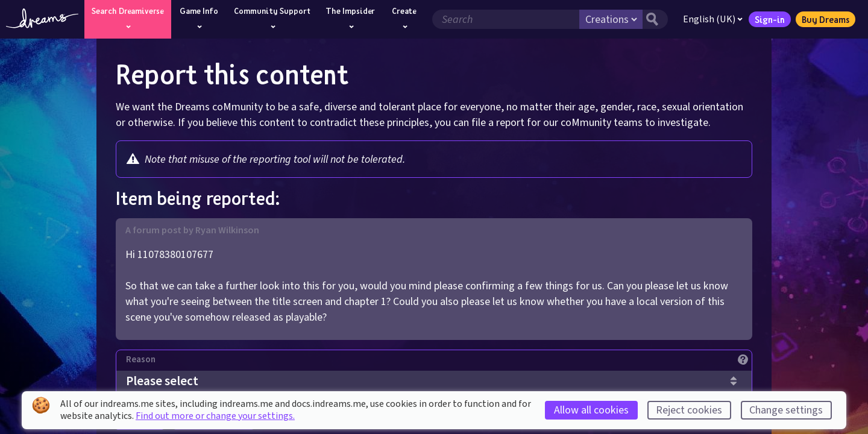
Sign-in (770, 19)
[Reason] (439, 363)
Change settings (786, 410)
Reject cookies (689, 410)
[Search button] (655, 19)
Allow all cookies (591, 410)
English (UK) (713, 19)
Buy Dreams (826, 19)
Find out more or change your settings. (215, 416)
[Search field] (506, 19)
